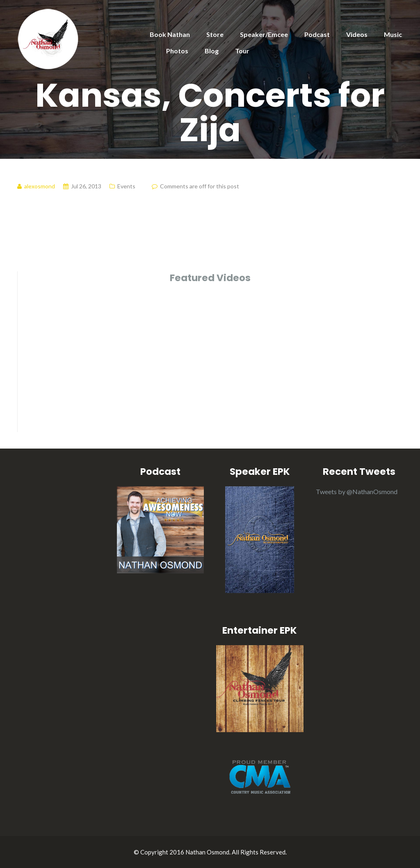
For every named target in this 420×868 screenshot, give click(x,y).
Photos (177, 51)
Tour (242, 51)
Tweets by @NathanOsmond (357, 491)
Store (215, 34)
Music (393, 34)
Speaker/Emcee (264, 34)
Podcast (317, 34)
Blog (212, 51)
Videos (357, 34)
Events (126, 186)
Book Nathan (170, 34)
